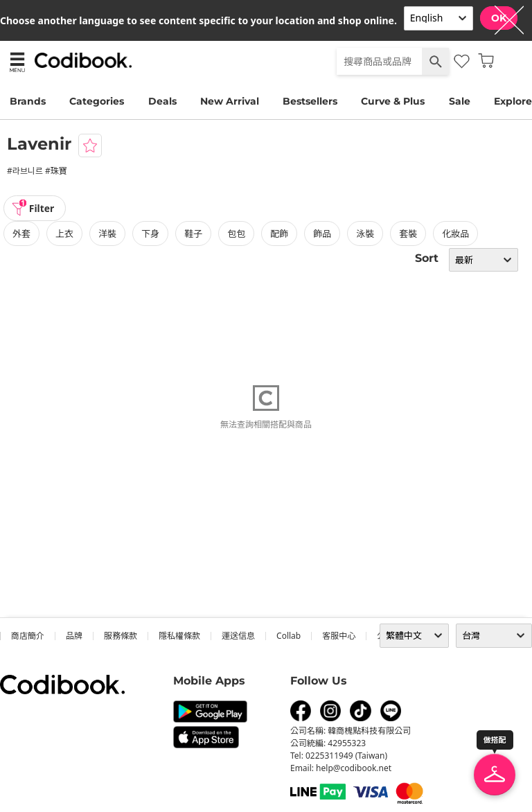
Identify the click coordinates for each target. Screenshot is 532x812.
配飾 (279, 233)
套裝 (408, 233)
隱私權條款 (179, 636)
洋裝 (107, 233)
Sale (460, 101)
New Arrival (230, 101)
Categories (97, 101)
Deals (162, 101)
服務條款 (121, 636)
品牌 (74, 636)
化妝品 (455, 233)
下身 (150, 233)
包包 (236, 233)
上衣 (64, 233)
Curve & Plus (393, 101)
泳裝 (365, 233)
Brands (28, 101)
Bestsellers (310, 101)
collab (289, 636)
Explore (513, 101)
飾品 (322, 233)
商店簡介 (28, 636)
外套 (21, 233)
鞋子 (193, 233)
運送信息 (238, 636)
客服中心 (339, 636)
